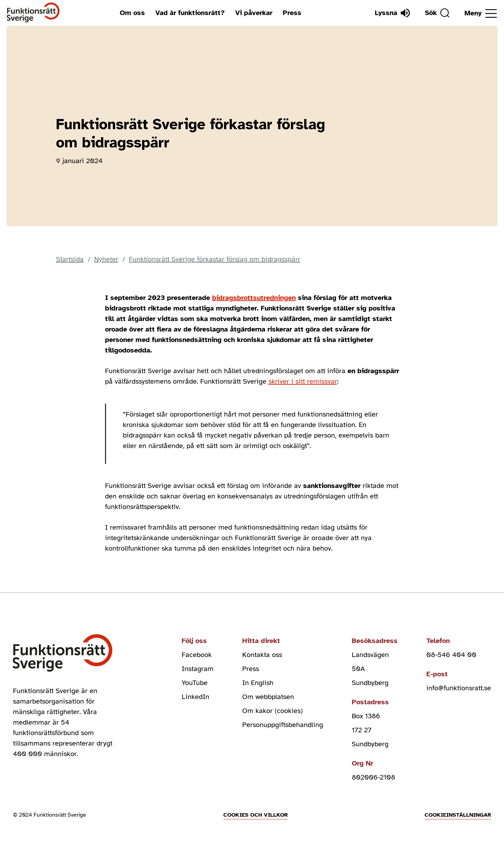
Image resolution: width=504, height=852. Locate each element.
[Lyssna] (392, 13)
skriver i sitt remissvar (303, 381)
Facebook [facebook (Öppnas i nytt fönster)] (197, 655)
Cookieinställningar (458, 815)
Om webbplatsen (268, 697)
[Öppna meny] (481, 13)
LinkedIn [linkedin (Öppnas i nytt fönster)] (195, 697)
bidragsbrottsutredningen (254, 298)
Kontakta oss (262, 655)
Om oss (132, 13)
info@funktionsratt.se (459, 688)
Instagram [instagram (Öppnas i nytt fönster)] (198, 669)
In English (258, 683)
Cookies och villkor (255, 815)
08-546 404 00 (451, 655)
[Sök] (437, 13)
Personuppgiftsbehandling (283, 725)
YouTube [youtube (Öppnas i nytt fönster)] (195, 683)
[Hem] (33, 13)
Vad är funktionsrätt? (190, 13)
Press (292, 13)
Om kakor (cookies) (272, 711)
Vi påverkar (254, 13)
